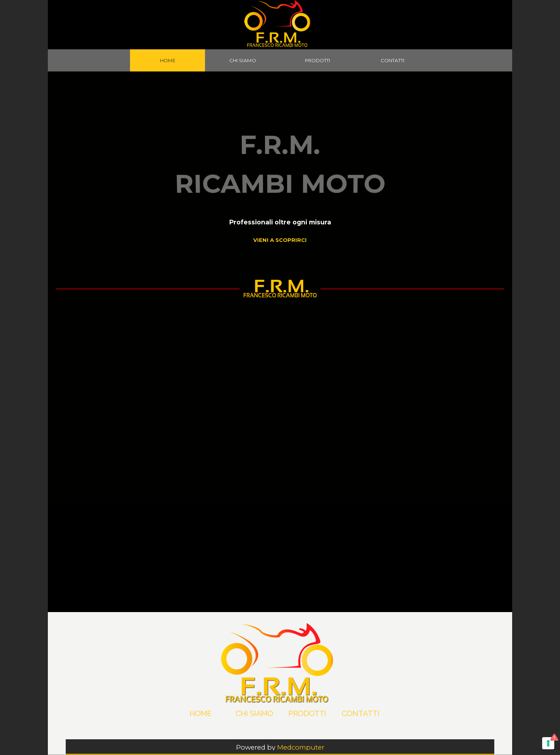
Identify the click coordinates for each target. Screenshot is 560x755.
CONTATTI (393, 60)
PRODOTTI (318, 60)
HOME (168, 60)
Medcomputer (301, 747)
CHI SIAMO (243, 60)
